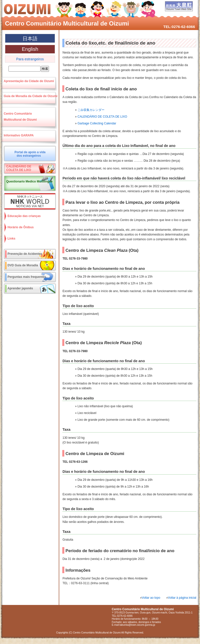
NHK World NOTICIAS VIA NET (29, 201)
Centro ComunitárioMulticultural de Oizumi (20, 117)
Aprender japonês (20, 288)
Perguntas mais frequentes (27, 277)
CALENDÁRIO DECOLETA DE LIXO (19, 168)
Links (11, 239)
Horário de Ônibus (21, 227)
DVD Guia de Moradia (23, 265)
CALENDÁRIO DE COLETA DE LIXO (102, 117)
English (30, 49)
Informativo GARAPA (19, 135)
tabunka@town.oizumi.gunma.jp (137, 625)
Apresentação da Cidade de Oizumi (29, 81)
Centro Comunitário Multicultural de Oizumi (67, 23)
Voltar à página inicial (182, 598)
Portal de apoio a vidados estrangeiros (30, 154)
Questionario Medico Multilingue (29, 181)
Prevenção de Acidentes (25, 254)
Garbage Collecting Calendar (97, 123)
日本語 (30, 39)
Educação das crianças (24, 216)
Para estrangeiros (30, 59)
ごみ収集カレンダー (91, 110)
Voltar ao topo (151, 598)
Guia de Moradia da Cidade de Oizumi (31, 96)
